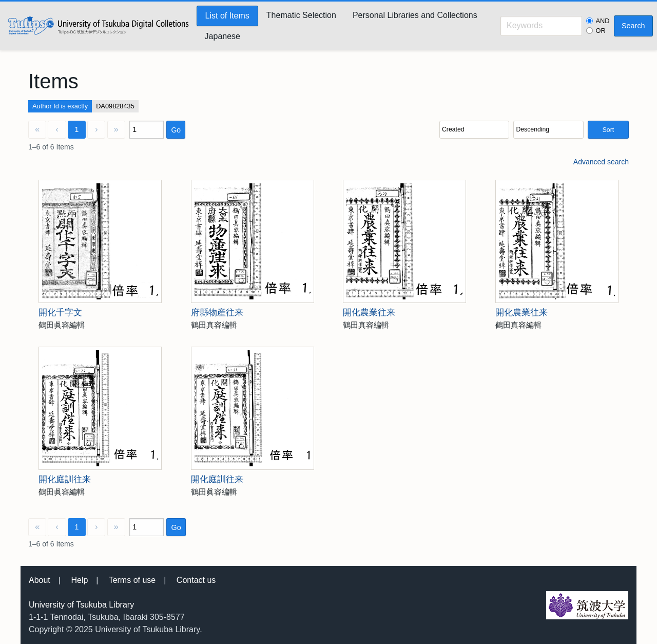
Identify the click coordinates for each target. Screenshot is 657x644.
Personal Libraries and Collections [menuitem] (415, 15)
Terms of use (132, 580)
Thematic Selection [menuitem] (301, 15)
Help (79, 580)
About (40, 580)
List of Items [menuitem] (227, 16)
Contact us (196, 580)
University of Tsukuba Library (81, 605)
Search (633, 26)
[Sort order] (548, 130)
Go (176, 130)
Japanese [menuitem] (223, 36)
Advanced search (601, 162)
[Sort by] (474, 130)
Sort (608, 130)
